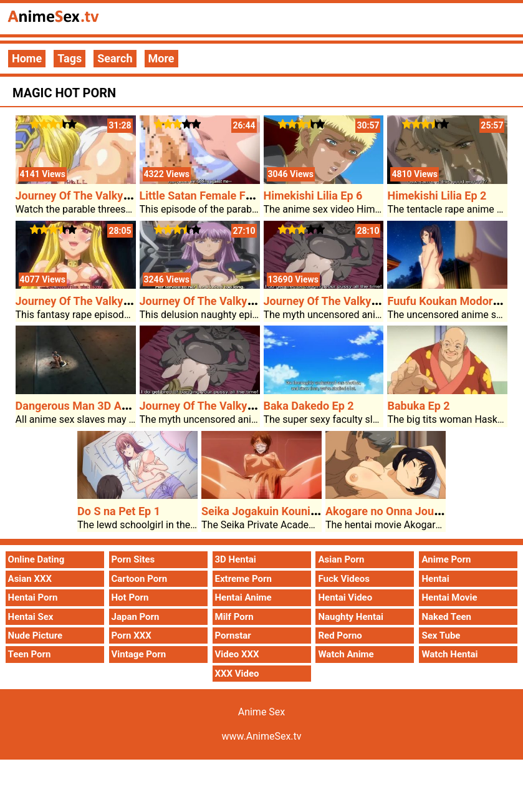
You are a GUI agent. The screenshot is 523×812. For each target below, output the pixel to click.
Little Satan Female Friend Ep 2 (218, 196)
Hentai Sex (31, 617)
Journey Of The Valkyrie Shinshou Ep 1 (238, 301)
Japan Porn (136, 617)
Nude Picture (36, 636)
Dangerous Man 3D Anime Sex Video (108, 406)
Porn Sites (133, 559)
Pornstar (233, 636)
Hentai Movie (449, 597)
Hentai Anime (243, 597)
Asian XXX (30, 579)
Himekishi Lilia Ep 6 (313, 196)
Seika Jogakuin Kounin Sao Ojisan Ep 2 (300, 511)
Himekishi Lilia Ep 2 (437, 196)
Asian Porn (341, 559)
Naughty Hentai (351, 617)
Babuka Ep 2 (418, 406)
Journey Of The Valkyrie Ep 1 (336, 301)
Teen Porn (30, 654)
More (161, 58)
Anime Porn (446, 559)
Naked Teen (446, 617)
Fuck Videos (344, 579)
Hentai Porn (33, 597)
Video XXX (237, 654)
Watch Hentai (449, 654)
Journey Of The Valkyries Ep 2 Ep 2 (103, 301)
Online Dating (36, 559)
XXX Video (237, 674)
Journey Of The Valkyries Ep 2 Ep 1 (103, 196)
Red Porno (340, 636)
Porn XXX (132, 636)
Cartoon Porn (140, 579)
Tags (70, 58)
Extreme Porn (243, 579)
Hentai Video (345, 597)
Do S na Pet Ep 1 (119, 511)
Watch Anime (346, 654)
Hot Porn (130, 597)
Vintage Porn (139, 654)
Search (115, 58)
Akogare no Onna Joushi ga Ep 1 (407, 511)
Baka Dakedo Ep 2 (309, 406)
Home (27, 58)
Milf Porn (234, 617)
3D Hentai (236, 559)
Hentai (435, 579)
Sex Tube (441, 636)
